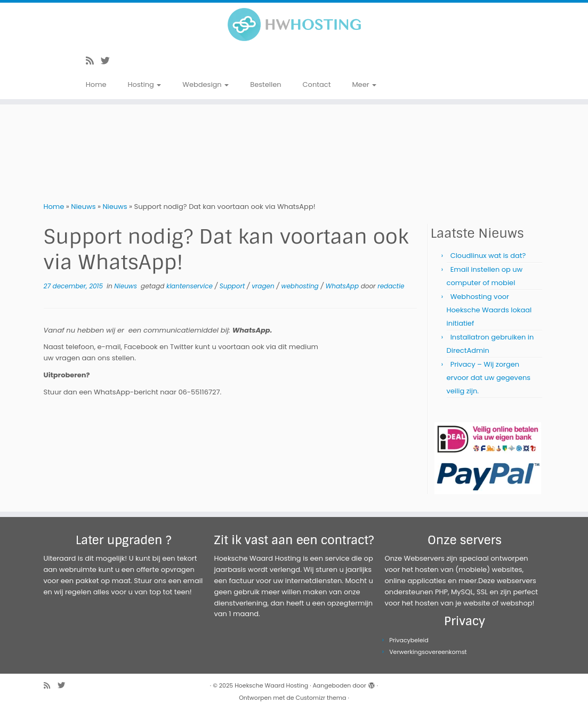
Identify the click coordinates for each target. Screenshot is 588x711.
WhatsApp (343, 286)
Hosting (145, 84)
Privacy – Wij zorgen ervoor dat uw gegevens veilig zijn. (489, 378)
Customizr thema (321, 698)
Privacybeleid (409, 640)
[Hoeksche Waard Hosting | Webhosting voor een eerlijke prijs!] (294, 25)
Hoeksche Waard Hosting (271, 685)
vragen (264, 286)
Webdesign (206, 84)
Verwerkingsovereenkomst (428, 652)
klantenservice (191, 286)
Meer (364, 84)
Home (96, 84)
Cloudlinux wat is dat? (488, 256)
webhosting (301, 286)
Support (233, 286)
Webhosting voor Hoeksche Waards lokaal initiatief (489, 310)
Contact (317, 84)
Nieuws (83, 207)
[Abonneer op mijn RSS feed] (93, 61)
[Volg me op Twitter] (109, 61)
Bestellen (265, 84)
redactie (391, 286)
